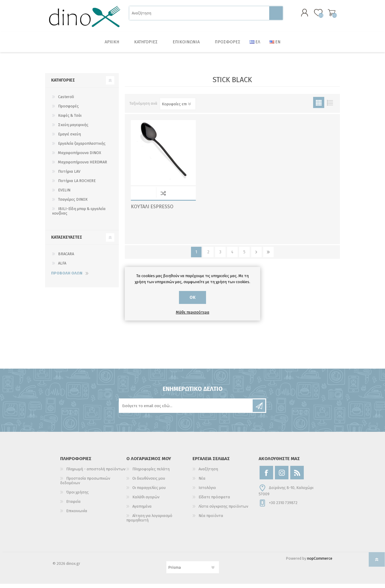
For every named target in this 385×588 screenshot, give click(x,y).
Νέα (202, 483)
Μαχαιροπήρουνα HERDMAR (83, 166)
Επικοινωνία (77, 515)
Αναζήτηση (276, 15)
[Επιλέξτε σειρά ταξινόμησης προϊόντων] (178, 108)
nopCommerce (320, 563)
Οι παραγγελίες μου (149, 492)
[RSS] (297, 477)
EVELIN (64, 194)
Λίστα (330, 107)
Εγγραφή (259, 410)
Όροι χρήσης (77, 496)
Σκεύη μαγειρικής (73, 129)
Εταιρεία (73, 506)
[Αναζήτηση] (199, 15)
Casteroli (66, 101)
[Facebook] (266, 477)
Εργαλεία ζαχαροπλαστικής (82, 148)
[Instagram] (282, 477)
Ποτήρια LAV (69, 176)
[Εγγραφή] (186, 410)
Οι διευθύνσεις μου (149, 483)
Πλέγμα (319, 107)
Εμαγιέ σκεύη (69, 138)
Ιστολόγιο (207, 492)
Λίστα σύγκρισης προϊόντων (223, 511)
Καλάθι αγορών (326, 15)
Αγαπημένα (142, 511)
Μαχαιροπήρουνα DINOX (80, 157)
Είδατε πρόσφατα (214, 501)
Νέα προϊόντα (211, 520)
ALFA (62, 267)
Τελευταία (268, 256)
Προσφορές (68, 110)
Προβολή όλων (67, 277)
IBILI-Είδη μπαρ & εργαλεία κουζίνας (79, 215)
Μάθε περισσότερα (193, 312)
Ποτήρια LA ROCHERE (77, 185)
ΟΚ (192, 297)
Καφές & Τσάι (70, 120)
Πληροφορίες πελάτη (151, 473)
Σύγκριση (163, 197)
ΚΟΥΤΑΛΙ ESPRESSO (152, 211)
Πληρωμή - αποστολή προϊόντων (96, 473)
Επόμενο (256, 256)
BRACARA (66, 258)
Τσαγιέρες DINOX (73, 204)
